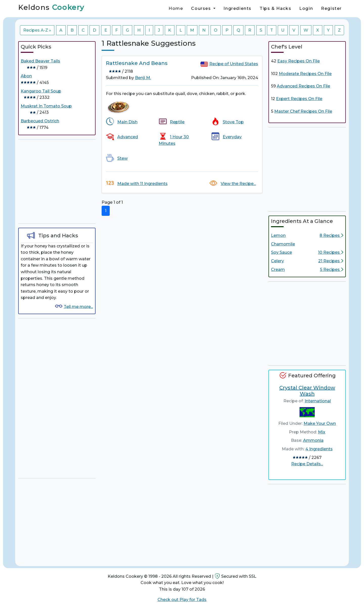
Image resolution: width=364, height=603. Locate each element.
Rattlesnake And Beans (137, 63)
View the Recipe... (238, 184)
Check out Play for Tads (182, 600)
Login (306, 8)
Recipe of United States (234, 64)
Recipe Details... (307, 464)
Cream (278, 270)
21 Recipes (331, 261)
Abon (26, 76)
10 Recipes (331, 252)
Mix (322, 432)
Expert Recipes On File (299, 99)
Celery (277, 261)
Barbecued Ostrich (40, 121)
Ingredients (237, 8)
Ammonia (313, 440)
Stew (122, 158)
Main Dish (127, 122)
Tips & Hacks (275, 8)
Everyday (232, 137)
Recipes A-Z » (37, 30)
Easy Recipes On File (299, 61)
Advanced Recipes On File (303, 86)
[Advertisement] (57, 181)
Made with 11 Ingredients (142, 184)
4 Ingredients (319, 449)
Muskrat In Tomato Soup (46, 106)
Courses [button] (202, 8)
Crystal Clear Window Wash (307, 391)
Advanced (128, 137)
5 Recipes (332, 270)
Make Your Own (320, 423)
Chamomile (283, 244)
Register (331, 8)
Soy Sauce (281, 252)
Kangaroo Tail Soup (41, 91)
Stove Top (233, 122)
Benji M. (143, 78)
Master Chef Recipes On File (303, 111)
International (318, 401)
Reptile (177, 122)
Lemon (278, 235)
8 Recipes (331, 235)
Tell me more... (78, 306)
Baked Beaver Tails (40, 61)
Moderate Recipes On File (305, 74)
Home (176, 8)
